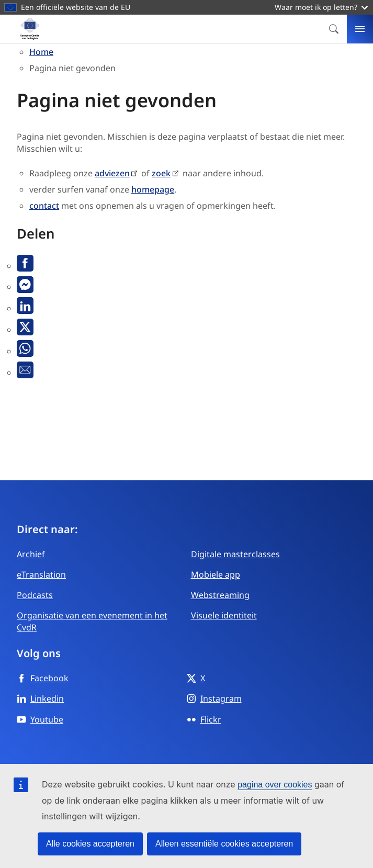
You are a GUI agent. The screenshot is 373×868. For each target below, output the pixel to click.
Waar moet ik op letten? (321, 7)
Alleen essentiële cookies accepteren (224, 844)
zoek (161, 173)
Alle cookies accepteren (90, 844)
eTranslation (41, 574)
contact (44, 206)
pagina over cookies (275, 785)
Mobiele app (216, 574)
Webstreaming (220, 595)
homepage (153, 189)
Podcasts (35, 595)
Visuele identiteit (224, 615)
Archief (31, 554)
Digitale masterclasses (235, 554)
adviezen (112, 173)
